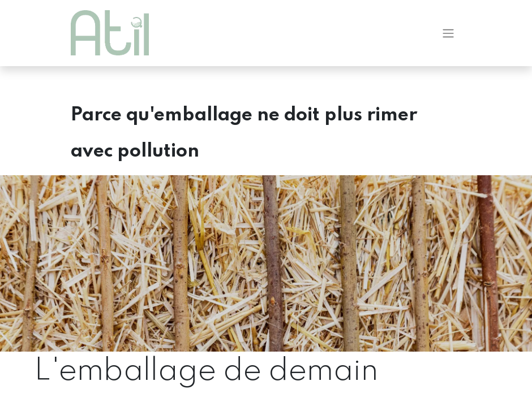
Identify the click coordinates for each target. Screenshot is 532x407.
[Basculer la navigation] (448, 34)
